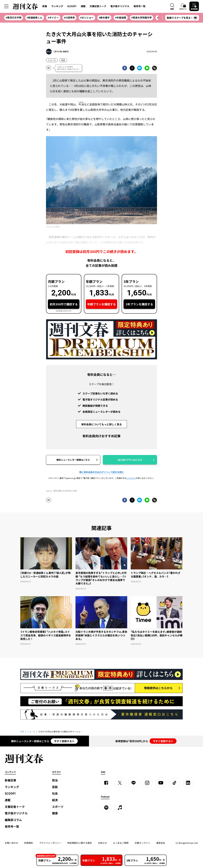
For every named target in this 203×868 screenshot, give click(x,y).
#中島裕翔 (121, 18)
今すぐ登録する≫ (64, 741)
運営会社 (161, 843)
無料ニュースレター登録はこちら (73, 460)
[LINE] (134, 783)
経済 (55, 800)
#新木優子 (104, 18)
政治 (55, 780)
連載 (83, 6)
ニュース (52, 60)
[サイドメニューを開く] (6, 6)
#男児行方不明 (14, 18)
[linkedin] (188, 783)
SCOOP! (72, 6)
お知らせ (102, 843)
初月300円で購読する (64, 304)
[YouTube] (161, 783)
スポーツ (58, 807)
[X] (120, 783)
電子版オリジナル (120, 6)
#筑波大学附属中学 (142, 18)
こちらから (131, 478)
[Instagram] (147, 783)
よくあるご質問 (121, 843)
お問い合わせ (11, 843)
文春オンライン (142, 843)
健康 (55, 813)
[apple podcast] (120, 808)
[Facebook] (106, 783)
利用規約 (29, 843)
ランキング (57, 6)
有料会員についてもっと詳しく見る (101, 424)
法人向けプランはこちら (130, 460)
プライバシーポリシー (50, 843)
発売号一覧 (139, 6)
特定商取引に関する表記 (80, 843)
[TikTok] (174, 783)
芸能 (55, 787)
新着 (45, 6)
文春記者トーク (98, 6)
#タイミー (53, 18)
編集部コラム (13, 820)
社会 (63, 60)
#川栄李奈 (69, 18)
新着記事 (10, 780)
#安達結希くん (34, 18)
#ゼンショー (87, 18)
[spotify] (106, 808)
